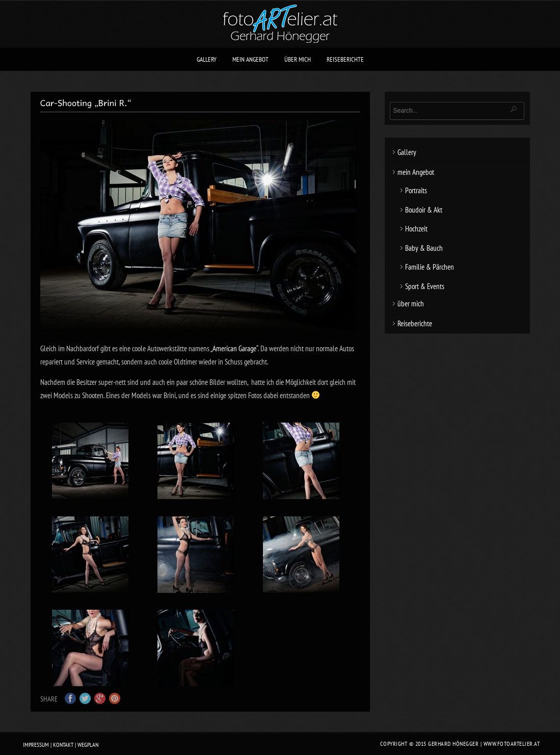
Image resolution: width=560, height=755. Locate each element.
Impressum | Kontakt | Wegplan (61, 745)
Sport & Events (425, 286)
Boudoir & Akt (424, 210)
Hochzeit (416, 229)
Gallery (207, 59)
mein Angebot (250, 59)
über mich (298, 59)
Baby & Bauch (424, 248)
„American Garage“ (234, 348)
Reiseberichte (345, 59)
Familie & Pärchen (430, 267)
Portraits (416, 190)
